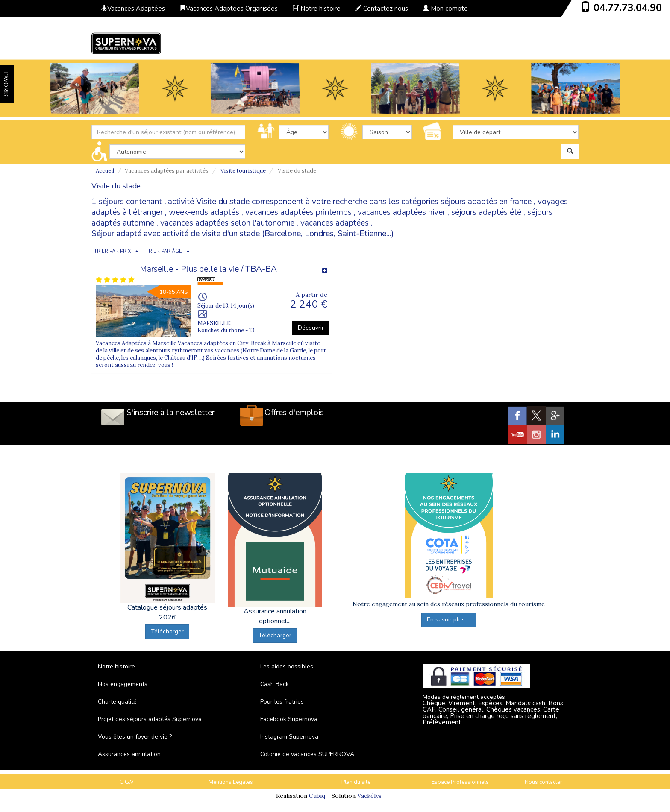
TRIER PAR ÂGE (164, 251)
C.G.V (127, 782)
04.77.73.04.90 (628, 8)
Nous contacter (544, 782)
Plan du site (356, 782)
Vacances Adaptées (133, 9)
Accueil (105, 171)
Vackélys (369, 796)
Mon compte (445, 9)
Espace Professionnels (460, 782)
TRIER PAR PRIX (112, 251)
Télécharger (167, 632)
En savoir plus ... (449, 620)
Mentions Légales (231, 782)
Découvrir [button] (311, 328)
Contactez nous (382, 9)
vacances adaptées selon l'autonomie (227, 223)
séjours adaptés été (486, 212)
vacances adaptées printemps (298, 212)
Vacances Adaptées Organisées (229, 9)
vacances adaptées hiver (401, 212)
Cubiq (317, 796)
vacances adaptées (335, 223)
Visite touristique (243, 171)
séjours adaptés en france (486, 202)
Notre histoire (316, 9)
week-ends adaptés (204, 212)
